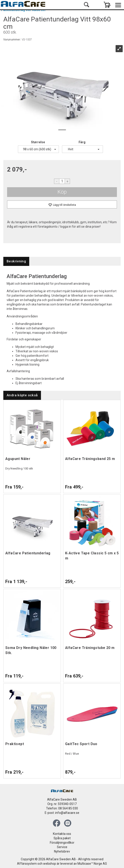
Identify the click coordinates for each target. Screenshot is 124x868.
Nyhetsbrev (62, 851)
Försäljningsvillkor (62, 843)
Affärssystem (27, 864)
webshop (50, 864)
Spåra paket (62, 838)
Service (62, 847)
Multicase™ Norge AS (92, 864)
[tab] (16, 261)
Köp (62, 192)
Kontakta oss (62, 834)
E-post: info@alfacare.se (62, 813)
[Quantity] (62, 181)
